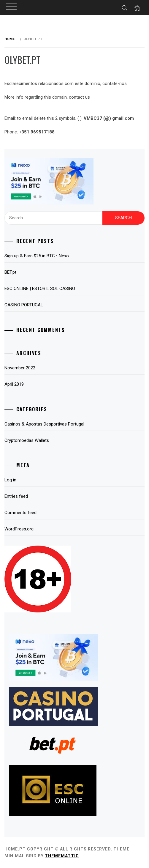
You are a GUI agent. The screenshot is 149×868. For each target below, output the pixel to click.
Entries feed (16, 496)
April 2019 (14, 384)
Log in (10, 480)
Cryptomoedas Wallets (27, 440)
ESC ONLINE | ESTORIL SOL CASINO (40, 289)
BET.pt (10, 272)
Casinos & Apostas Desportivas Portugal (44, 424)
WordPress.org (19, 529)
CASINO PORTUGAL (24, 305)
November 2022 (20, 368)
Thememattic (62, 856)
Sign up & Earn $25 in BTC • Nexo (37, 256)
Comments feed (20, 513)
